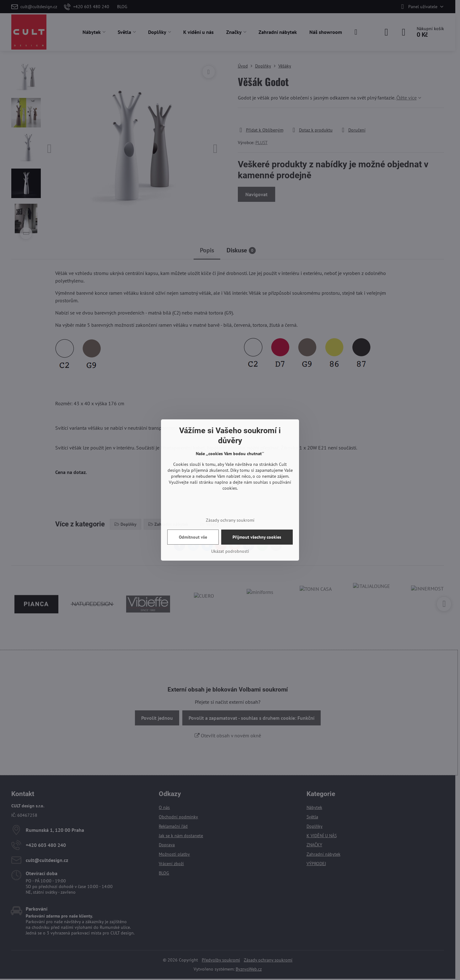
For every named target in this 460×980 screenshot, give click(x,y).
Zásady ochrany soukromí (230, 520)
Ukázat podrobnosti (230, 551)
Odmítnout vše (193, 537)
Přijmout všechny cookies (257, 537)
